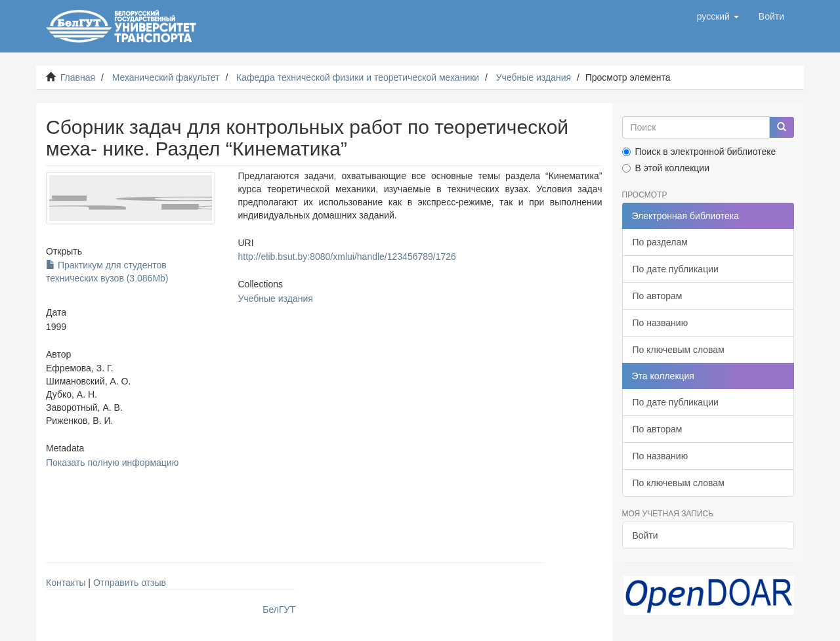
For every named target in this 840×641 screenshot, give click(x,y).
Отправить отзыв (130, 583)
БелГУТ (279, 610)
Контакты (66, 583)
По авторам (658, 296)
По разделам (660, 242)
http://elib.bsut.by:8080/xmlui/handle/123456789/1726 (346, 257)
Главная (78, 77)
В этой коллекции (666, 168)
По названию (661, 323)
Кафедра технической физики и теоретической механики (358, 77)
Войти (645, 535)
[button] (718, 16)
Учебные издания (534, 77)
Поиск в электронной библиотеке (699, 152)
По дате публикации (676, 269)
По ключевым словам (679, 350)
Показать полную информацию (112, 463)
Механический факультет (166, 77)
